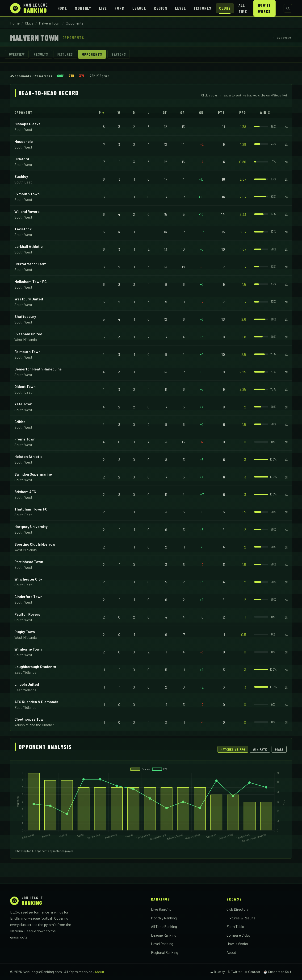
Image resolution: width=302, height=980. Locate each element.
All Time (243, 8)
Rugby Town (25, 632)
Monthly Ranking (164, 918)
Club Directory (237, 909)
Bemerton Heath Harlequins (38, 369)
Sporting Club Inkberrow (35, 544)
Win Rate (260, 749)
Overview (17, 54)
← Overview (282, 38)
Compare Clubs (238, 935)
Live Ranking (161, 909)
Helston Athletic (28, 456)
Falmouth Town (27, 351)
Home (62, 8)
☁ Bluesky (217, 972)
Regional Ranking (165, 952)
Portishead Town (29, 562)
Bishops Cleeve (27, 124)
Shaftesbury (25, 316)
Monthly (83, 8)
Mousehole (24, 141)
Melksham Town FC (31, 281)
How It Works (264, 8)
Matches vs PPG (233, 749)
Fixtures (203, 8)
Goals (279, 749)
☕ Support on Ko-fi (278, 972)
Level (181, 8)
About (231, 952)
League (139, 8)
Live (103, 8)
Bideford (22, 159)
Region (160, 8)
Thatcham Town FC (31, 509)
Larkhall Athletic (29, 246)
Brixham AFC (25, 492)
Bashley (21, 176)
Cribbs (20, 421)
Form (120, 8)
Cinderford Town (28, 596)
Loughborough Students (35, 666)
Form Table (235, 926)
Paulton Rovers (27, 614)
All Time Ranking (164, 926)
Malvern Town (50, 23)
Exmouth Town (27, 194)
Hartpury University (31, 526)
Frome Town (25, 439)
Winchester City (28, 579)
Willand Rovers (27, 211)
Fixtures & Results (241, 918)
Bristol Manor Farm (30, 264)
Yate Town (23, 404)
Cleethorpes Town (30, 719)
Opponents (92, 54)
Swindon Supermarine (33, 474)
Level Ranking (162, 944)
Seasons (119, 54)
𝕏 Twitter (235, 972)
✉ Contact (252, 972)
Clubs (225, 8)
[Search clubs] (288, 8)
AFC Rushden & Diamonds (36, 702)
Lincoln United (27, 684)
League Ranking (164, 935)
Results (41, 54)
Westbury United (29, 299)
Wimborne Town (28, 649)
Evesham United (28, 334)
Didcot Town (25, 386)
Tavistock (23, 229)
